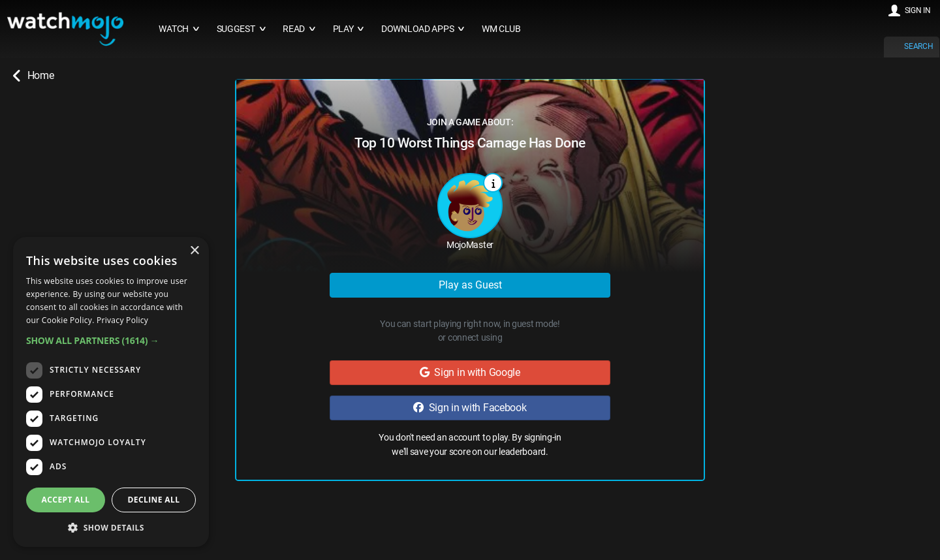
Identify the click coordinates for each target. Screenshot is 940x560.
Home (33, 76)
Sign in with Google (470, 372)
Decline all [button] (154, 500)
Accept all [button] (66, 500)
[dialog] (111, 392)
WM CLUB (501, 29)
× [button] (194, 251)
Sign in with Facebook (470, 408)
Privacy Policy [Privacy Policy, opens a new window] (122, 320)
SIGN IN (918, 10)
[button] (111, 340)
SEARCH (918, 46)
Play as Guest (470, 285)
